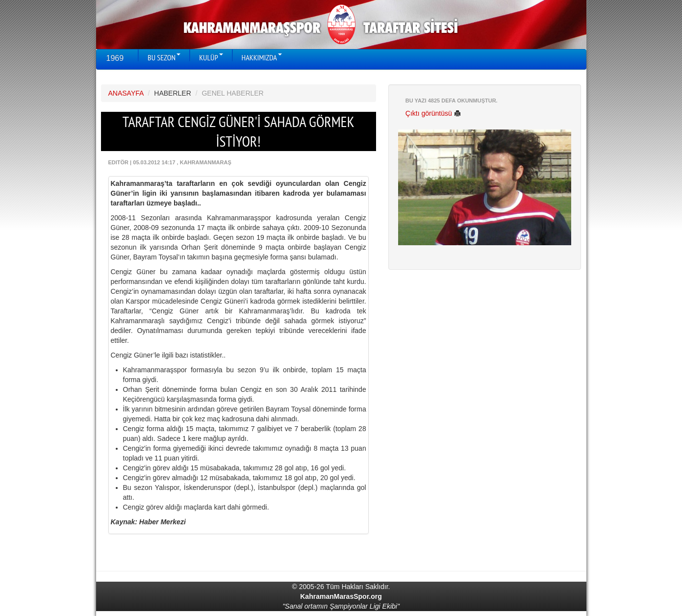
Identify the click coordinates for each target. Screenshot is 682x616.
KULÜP (211, 57)
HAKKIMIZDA (262, 57)
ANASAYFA (126, 93)
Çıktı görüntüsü (433, 113)
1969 (115, 58)
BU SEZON (164, 57)
